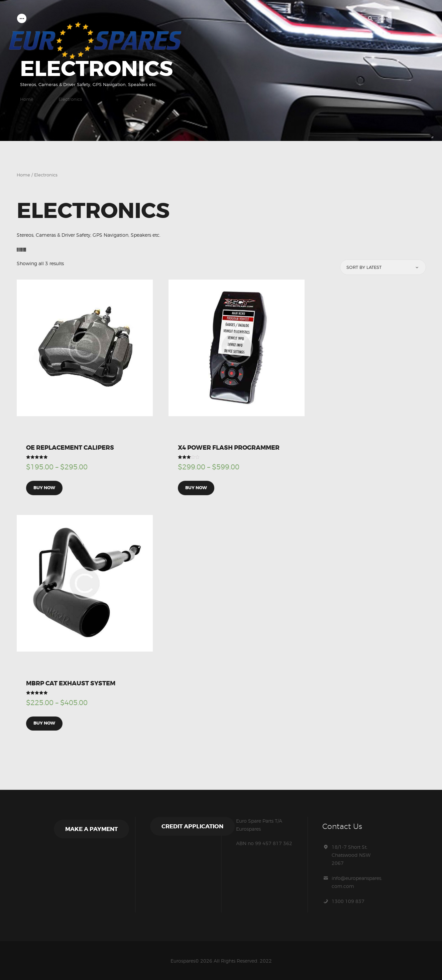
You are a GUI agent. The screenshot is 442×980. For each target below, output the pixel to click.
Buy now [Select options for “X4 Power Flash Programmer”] (196, 488)
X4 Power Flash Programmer (229, 448)
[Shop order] (383, 267)
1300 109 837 (348, 900)
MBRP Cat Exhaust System (71, 683)
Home (27, 99)
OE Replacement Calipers (70, 448)
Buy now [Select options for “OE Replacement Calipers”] (45, 488)
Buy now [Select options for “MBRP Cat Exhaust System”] (45, 723)
